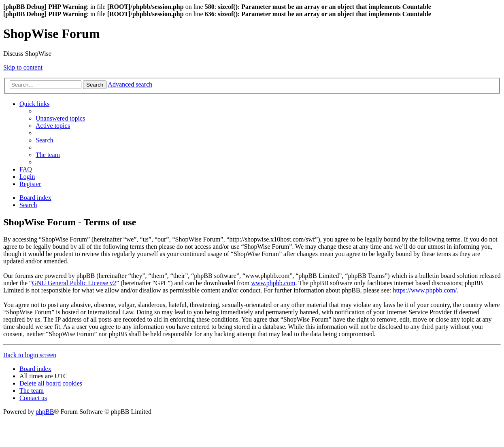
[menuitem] (60, 118)
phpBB (45, 412)
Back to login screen (30, 355)
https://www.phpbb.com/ (425, 290)
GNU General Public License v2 (74, 283)
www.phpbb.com (273, 283)
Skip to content (23, 67)
